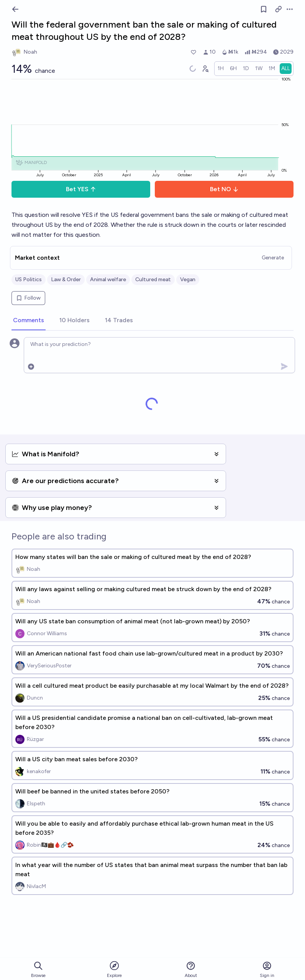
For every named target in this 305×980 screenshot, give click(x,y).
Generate (273, 258)
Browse (38, 969)
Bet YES (81, 189)
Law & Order (66, 279)
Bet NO (224, 189)
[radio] (221, 69)
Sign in (267, 969)
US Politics (29, 279)
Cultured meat (153, 279)
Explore (114, 969)
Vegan (188, 279)
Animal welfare (108, 279)
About (191, 969)
